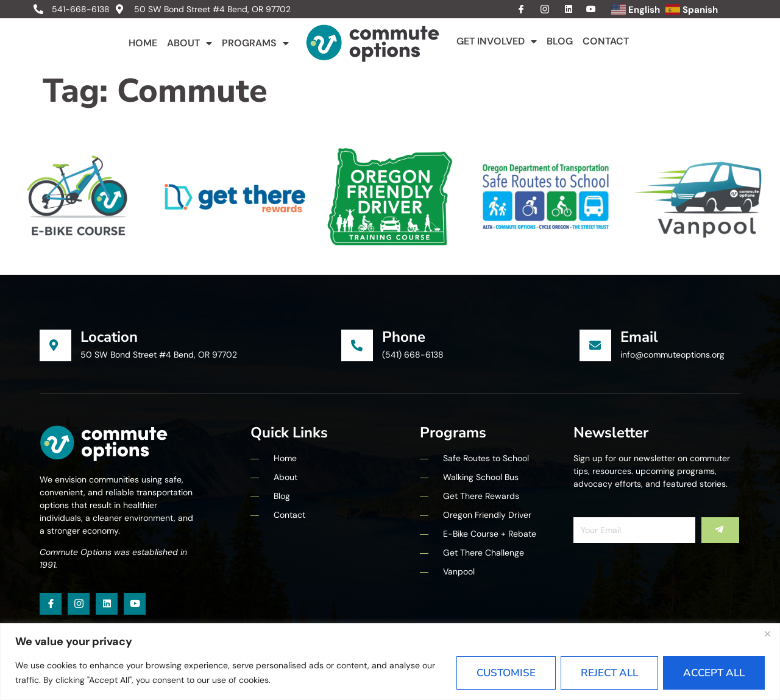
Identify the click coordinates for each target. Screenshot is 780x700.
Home (143, 43)
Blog (560, 41)
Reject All (609, 673)
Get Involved (497, 41)
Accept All (714, 673)
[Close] (767, 634)
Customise (506, 673)
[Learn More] (190, 345)
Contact (606, 41)
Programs (255, 43)
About (190, 43)
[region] (390, 662)
